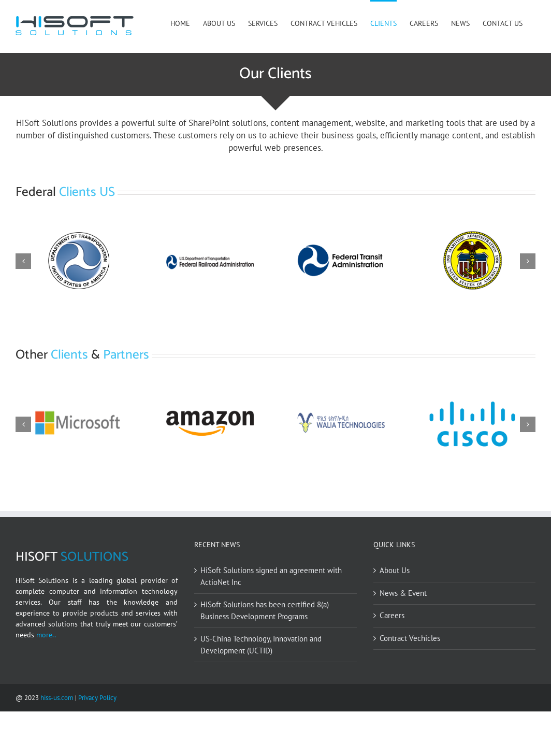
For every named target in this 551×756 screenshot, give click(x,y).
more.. (45, 679)
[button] (23, 261)
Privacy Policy (97, 743)
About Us (395, 615)
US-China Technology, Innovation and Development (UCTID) (261, 690)
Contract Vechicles (410, 683)
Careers (392, 660)
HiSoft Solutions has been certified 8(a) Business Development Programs (265, 655)
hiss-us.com (57, 743)
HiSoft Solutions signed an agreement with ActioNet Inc (271, 621)
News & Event (403, 638)
